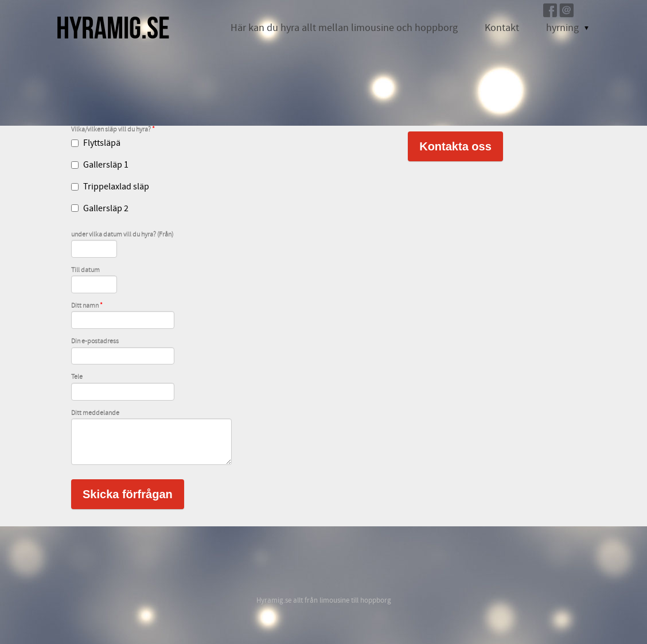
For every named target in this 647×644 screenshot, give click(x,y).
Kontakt (502, 28)
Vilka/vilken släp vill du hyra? (113, 130)
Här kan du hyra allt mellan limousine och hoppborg (344, 28)
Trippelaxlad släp (110, 187)
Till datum (85, 270)
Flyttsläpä (96, 143)
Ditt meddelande (95, 413)
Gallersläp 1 (100, 165)
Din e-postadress (95, 342)
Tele (77, 377)
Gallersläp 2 (100, 208)
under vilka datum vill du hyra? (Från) (122, 235)
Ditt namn (87, 306)
